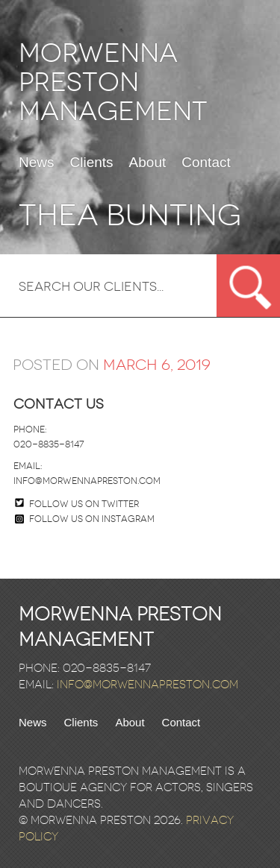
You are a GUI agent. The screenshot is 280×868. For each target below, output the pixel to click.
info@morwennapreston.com (87, 481)
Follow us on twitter (84, 504)
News (37, 163)
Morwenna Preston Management (113, 82)
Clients (92, 163)
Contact (206, 163)
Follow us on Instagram (85, 519)
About (148, 163)
